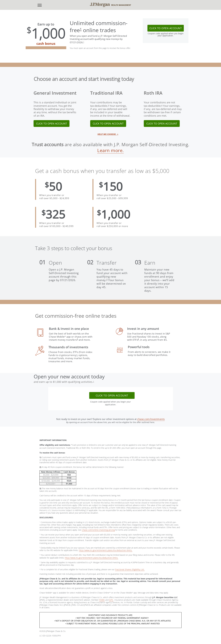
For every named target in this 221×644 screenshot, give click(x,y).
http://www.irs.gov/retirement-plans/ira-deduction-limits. (106, 550)
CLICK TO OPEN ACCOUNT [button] (166, 28)
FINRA (102, 600)
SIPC (111, 600)
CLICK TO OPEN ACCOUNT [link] (52, 124)
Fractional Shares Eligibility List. (130, 569)
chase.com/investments (151, 419)
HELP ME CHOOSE (108, 134)
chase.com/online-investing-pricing (98, 530)
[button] (40, 5)
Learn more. (111, 150)
